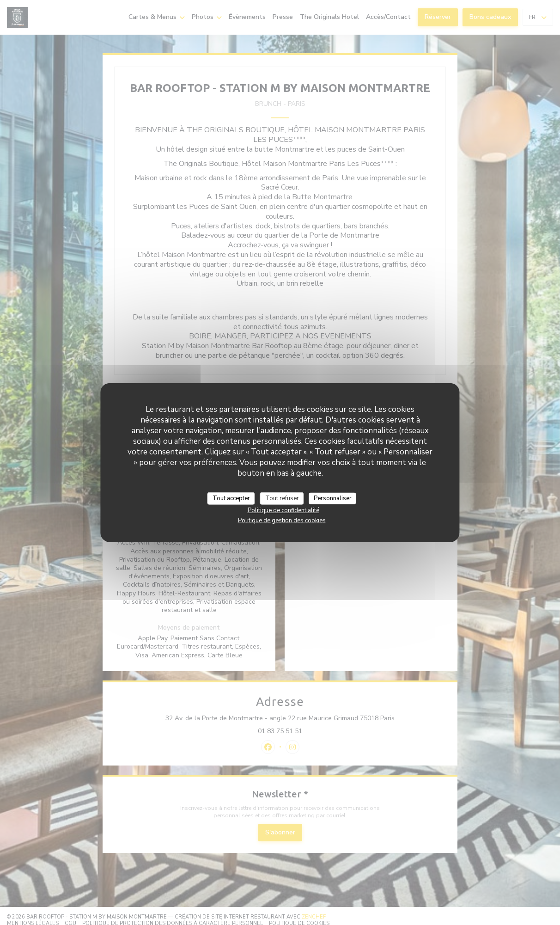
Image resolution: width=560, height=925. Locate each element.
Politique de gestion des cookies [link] (282, 521)
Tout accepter (231, 498)
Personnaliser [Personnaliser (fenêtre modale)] (333, 498)
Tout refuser (282, 498)
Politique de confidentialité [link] (283, 510)
